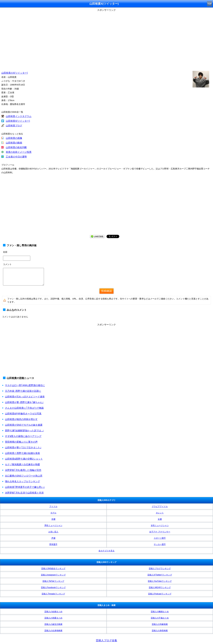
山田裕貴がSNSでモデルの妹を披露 (24, 425)
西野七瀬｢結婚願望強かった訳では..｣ (24, 430)
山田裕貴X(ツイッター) (18, 121)
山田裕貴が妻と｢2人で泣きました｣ (23, 447)
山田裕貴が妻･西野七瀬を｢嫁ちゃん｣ (24, 402)
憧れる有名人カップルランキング (22, 481)
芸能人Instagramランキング (53, 575)
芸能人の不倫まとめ (160, 618)
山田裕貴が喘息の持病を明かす (21, 419)
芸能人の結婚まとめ (53, 612)
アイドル (53, 506)
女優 (160, 519)
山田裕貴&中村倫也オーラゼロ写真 (23, 414)
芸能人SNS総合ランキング (53, 569)
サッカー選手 (160, 544)
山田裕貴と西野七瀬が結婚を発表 (22, 453)
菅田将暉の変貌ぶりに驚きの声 (21, 442)
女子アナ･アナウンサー (160, 532)
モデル (53, 513)
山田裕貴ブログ (14, 126)
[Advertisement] (106, 208)
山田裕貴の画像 (14, 138)
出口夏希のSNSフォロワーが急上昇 (24, 476)
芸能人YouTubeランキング (160, 581)
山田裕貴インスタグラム (19, 116)
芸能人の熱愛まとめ (53, 618)
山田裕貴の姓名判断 (16, 147)
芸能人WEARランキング (160, 587)
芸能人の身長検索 (160, 631)
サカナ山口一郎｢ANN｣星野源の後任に (25, 385)
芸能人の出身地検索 (53, 631)
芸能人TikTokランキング (53, 581)
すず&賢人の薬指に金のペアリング (23, 436)
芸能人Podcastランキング (160, 594)
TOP (210, 4)
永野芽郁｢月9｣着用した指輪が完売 (23, 470)
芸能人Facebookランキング (53, 587)
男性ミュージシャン (53, 525)
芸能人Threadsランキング (53, 594)
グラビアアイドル (160, 506)
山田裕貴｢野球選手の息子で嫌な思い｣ (25, 487)
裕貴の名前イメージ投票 (19, 152)
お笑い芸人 (53, 532)
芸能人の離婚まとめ (160, 612)
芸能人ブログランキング (160, 569)
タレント (160, 513)
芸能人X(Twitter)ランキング (160, 575)
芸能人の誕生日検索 (53, 624)
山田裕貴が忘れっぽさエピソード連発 (25, 397)
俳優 (53, 519)
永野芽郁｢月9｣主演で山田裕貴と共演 (24, 493)
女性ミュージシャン (160, 525)
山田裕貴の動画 (14, 143)
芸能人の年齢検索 (160, 624)
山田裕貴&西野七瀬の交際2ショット (24, 459)
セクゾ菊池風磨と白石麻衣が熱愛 (22, 464)
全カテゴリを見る (106, 551)
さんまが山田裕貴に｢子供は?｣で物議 (24, 408)
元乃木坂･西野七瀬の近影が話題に (23, 391)
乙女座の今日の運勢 (16, 157)
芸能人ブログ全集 (106, 640)
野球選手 (53, 544)
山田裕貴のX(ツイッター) (15, 73)
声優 (53, 538)
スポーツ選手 (160, 538)
